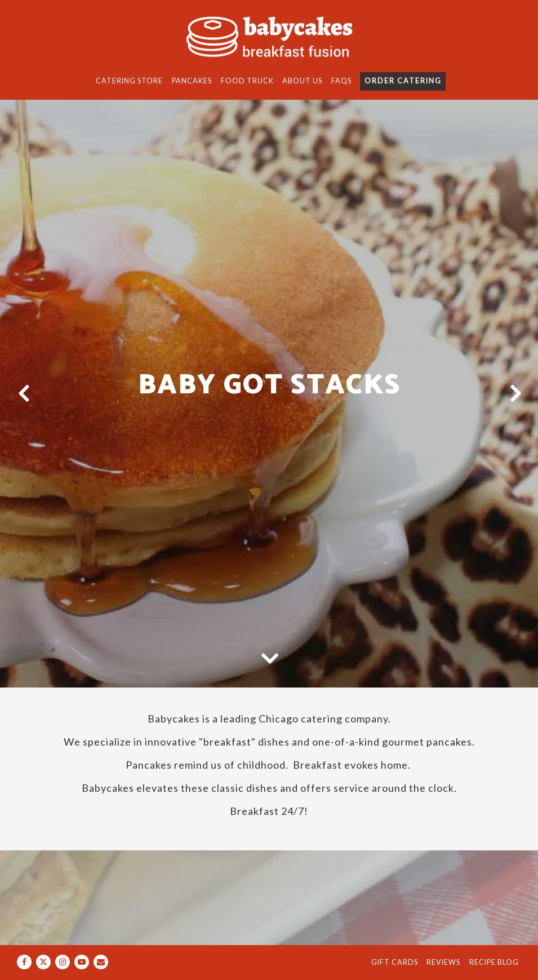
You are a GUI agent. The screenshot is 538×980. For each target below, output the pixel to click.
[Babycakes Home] (269, 36)
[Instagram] (63, 962)
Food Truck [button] (247, 81)
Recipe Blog (494, 962)
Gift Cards (395, 962)
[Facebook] (24, 962)
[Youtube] (82, 962)
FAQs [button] (341, 81)
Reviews (443, 962)
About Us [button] (302, 81)
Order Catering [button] (403, 81)
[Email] (101, 962)
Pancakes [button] (192, 81)
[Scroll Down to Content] (269, 658)
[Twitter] (43, 962)
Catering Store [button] (129, 81)
